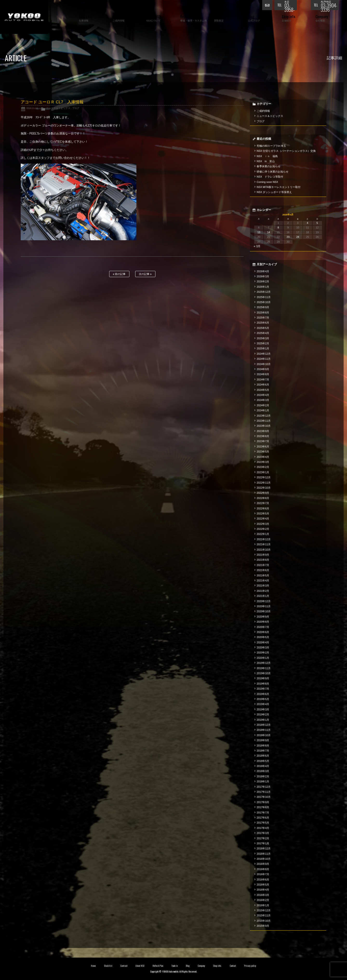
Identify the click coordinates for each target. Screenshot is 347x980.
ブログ (76, 108)
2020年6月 (263, 632)
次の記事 (145, 274)
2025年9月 (263, 307)
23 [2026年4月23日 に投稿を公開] (288, 237)
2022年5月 (263, 513)
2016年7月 (263, 874)
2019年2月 (263, 714)
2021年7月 (263, 565)
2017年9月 (263, 802)
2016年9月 (263, 864)
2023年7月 (263, 441)
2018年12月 (264, 725)
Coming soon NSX (267, 182)
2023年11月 (264, 421)
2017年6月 (263, 818)
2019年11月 (264, 668)
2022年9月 (263, 493)
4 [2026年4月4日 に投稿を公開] (307, 223)
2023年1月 (263, 472)
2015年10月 (264, 921)
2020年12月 (264, 601)
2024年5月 (263, 390)
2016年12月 (264, 848)
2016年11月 (264, 854)
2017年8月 (263, 807)
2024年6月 (263, 385)
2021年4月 (263, 580)
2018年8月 (263, 746)
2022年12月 (264, 477)
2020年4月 (263, 642)
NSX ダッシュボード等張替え (274, 192)
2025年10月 (264, 302)
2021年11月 (264, 544)
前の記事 (119, 274)
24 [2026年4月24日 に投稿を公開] (298, 237)
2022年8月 (263, 498)
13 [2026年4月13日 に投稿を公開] (259, 232)
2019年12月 (264, 663)
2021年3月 (263, 586)
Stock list (108, 966)
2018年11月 (264, 730)
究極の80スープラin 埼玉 (271, 146)
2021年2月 (263, 591)
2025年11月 (264, 297)
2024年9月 (263, 369)
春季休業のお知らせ (269, 166)
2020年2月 (263, 653)
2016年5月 (263, 885)
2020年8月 (263, 622)
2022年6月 (263, 508)
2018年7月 (263, 751)
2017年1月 (263, 843)
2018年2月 (263, 776)
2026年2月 (263, 281)
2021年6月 (263, 570)
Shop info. (217, 966)
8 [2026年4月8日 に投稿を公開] (278, 227)
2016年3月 (263, 895)
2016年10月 (264, 859)
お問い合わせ (268, 6)
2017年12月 (264, 787)
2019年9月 (263, 678)
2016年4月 (263, 890)
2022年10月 (264, 488)
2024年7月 (263, 380)
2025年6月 (263, 323)
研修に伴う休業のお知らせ (273, 172)
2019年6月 (263, 694)
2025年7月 (263, 318)
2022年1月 (263, 534)
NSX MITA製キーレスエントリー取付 (279, 187)
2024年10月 (264, 364)
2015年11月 (264, 915)
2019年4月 (263, 704)
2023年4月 (263, 457)
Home (93, 966)
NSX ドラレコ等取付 (270, 177)
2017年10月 (264, 797)
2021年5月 (263, 575)
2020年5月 (263, 637)
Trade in (175, 966)
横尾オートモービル (24, 17)
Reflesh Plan (158, 966)
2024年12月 (264, 354)
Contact (233, 966)
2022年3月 (263, 524)
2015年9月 (263, 926)
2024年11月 (264, 359)
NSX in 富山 (266, 161)
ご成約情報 (263, 111)
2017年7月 (263, 813)
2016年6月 (263, 880)
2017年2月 (263, 838)
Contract (124, 966)
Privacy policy (250, 966)
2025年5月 (263, 328)
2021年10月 (264, 550)
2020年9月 (263, 617)
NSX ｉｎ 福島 (267, 156)
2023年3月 (263, 462)
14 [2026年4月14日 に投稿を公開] (268, 232)
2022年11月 (264, 483)
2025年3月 (263, 338)
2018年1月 (263, 781)
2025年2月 (263, 343)
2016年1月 (263, 905)
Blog (188, 966)
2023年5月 (263, 452)
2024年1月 (263, 410)
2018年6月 (263, 756)
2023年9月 (263, 431)
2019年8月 (263, 684)
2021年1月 (263, 596)
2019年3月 (263, 709)
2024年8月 (263, 374)
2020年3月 (263, 647)
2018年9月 (263, 740)
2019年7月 (263, 689)
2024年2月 (263, 405)
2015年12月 (264, 910)
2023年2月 (263, 467)
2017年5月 (263, 823)
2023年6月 (263, 447)
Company (201, 966)
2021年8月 (263, 560)
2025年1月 (263, 348)
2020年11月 (264, 606)
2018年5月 (263, 761)
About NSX (140, 966)
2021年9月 (263, 555)
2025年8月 (263, 313)
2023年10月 (264, 426)
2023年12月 (264, 416)
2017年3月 (263, 833)
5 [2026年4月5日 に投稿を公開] (317, 223)
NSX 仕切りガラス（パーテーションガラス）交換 (286, 151)
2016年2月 (263, 900)
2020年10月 (264, 611)
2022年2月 (263, 529)
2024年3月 (263, 400)
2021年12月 (264, 539)
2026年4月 (263, 271)
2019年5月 (263, 699)
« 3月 (257, 246)
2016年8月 (263, 869)
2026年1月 (263, 287)
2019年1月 (263, 720)
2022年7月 (263, 503)
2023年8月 (263, 436)
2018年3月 (263, 771)
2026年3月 (263, 276)
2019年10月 (264, 673)
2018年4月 (263, 766)
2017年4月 (263, 828)
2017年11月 (264, 792)
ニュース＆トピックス (58, 108)
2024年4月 (263, 395)
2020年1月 (263, 658)
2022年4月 (263, 519)
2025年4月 (263, 333)
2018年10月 (264, 735)
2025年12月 (264, 292)
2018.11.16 (32, 108)
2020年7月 (263, 627)
